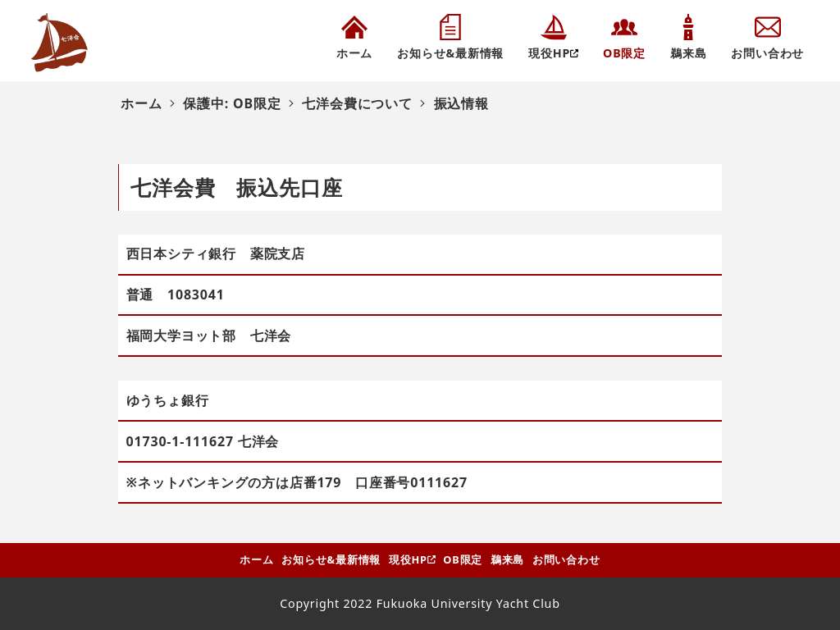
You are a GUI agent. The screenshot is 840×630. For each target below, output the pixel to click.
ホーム (256, 559)
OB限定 (463, 559)
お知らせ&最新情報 (331, 559)
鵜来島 (507, 559)
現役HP (408, 559)
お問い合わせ (566, 559)
